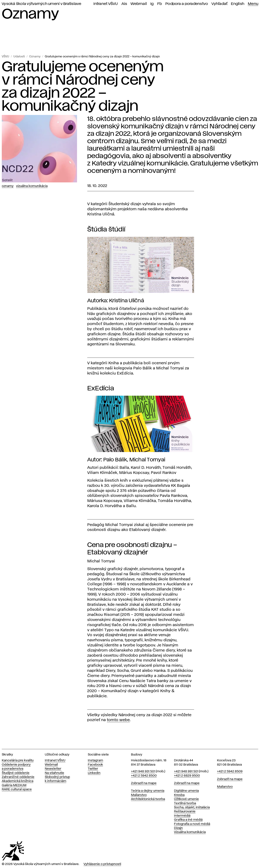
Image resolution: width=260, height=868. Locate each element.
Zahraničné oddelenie (18, 777)
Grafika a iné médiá (188, 820)
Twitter (93, 769)
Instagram (95, 760)
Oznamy (35, 57)
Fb (160, 4)
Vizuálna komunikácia (32, 186)
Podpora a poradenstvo (187, 4)
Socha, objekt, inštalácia (192, 807)
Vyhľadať (219, 4)
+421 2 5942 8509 (230, 771)
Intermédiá (182, 816)
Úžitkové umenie (186, 799)
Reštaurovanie (185, 811)
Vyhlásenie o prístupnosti (102, 864)
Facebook (95, 765)
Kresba (179, 795)
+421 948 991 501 (186, 771)
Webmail (139, 4)
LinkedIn (94, 773)
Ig (152, 4)
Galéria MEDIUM (14, 785)
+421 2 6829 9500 (187, 776)
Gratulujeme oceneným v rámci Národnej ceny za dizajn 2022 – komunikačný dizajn (102, 57)
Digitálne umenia (186, 791)
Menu (253, 4)
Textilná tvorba (185, 803)
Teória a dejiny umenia (148, 791)
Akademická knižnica (18, 781)
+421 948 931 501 (143, 771)
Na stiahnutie (54, 773)
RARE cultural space (17, 789)
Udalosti (19, 57)
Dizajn (178, 828)
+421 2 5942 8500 (144, 776)
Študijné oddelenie (16, 773)
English (238, 4)
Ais (124, 4)
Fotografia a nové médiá (192, 824)
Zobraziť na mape (144, 783)
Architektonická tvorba (148, 799)
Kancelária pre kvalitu (18, 760)
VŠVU (5, 57)
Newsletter (53, 769)
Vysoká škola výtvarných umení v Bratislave (42, 4)
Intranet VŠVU (106, 4)
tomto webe (118, 720)
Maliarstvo (139, 795)
